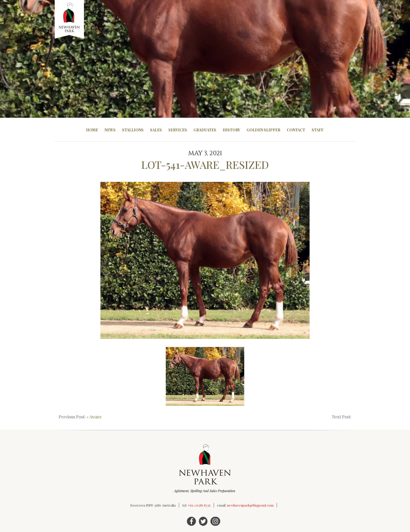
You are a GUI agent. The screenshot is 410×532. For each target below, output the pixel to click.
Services (178, 130)
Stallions (133, 130)
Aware (95, 417)
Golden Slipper (263, 130)
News (110, 130)
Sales (156, 130)
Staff (318, 130)
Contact (296, 130)
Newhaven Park (70, 20)
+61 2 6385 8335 (199, 505)
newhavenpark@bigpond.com (250, 505)
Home (92, 130)
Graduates (205, 130)
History (231, 130)
